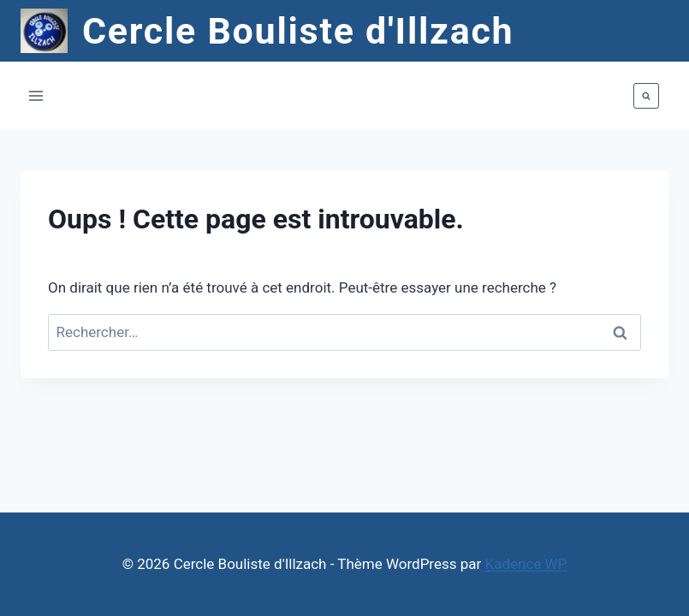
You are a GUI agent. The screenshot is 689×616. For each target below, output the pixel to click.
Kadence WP (526, 564)
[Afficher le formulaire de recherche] (646, 96)
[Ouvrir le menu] (36, 96)
